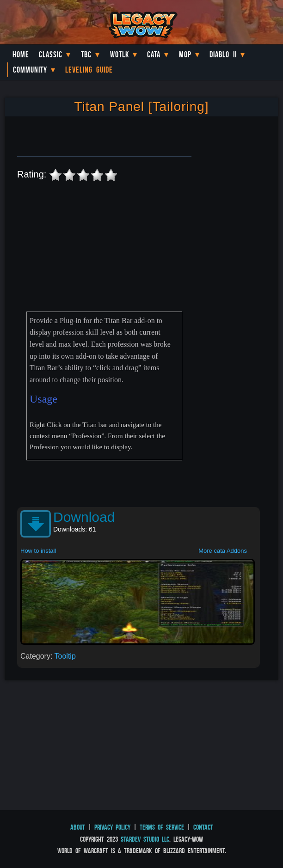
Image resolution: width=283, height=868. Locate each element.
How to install (38, 551)
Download (84, 517)
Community (30, 70)
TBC (86, 55)
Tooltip (65, 656)
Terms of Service (162, 827)
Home (21, 55)
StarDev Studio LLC (145, 839)
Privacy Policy (112, 827)
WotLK (120, 55)
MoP (185, 55)
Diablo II (223, 55)
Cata (154, 55)
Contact (203, 827)
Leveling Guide (89, 70)
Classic (51, 55)
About (78, 827)
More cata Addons (223, 551)
